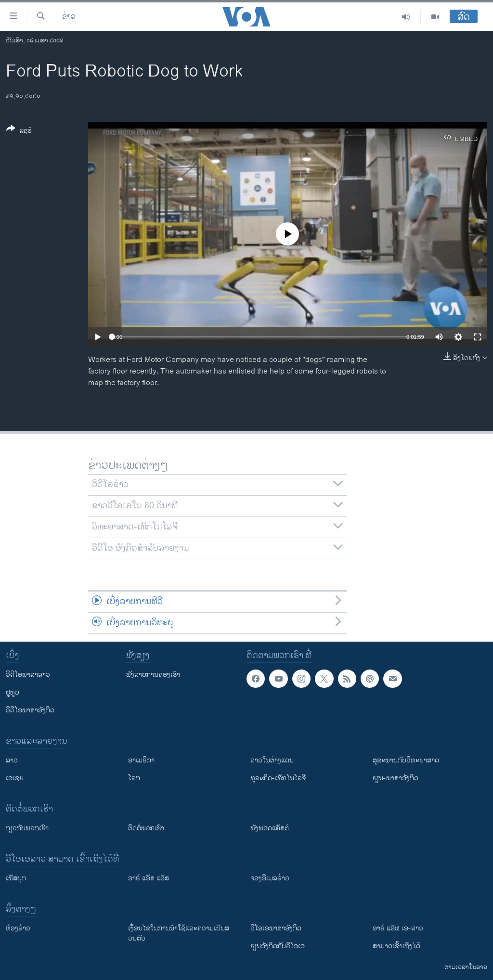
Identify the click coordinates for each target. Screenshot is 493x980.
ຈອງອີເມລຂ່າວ (270, 878)
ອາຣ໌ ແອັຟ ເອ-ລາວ (398, 928)
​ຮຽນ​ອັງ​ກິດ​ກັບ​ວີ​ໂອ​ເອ (278, 946)
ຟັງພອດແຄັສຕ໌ (270, 828)
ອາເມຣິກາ (141, 760)
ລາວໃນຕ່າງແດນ (272, 760)
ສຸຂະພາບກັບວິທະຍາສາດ (406, 760)
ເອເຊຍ (15, 778)
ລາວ (12, 760)
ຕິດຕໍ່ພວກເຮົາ (146, 828)
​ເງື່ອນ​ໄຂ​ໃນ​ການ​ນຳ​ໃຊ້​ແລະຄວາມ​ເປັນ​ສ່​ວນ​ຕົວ (179, 933)
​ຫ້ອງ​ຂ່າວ (18, 928)
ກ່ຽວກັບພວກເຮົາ (27, 828)
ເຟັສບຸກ (16, 878)
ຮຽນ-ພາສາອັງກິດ (396, 778)
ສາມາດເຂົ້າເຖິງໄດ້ (396, 946)
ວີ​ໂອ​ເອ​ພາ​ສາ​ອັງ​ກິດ (276, 928)
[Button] (19, 131)
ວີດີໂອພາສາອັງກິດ (30, 710)
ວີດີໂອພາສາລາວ (28, 675)
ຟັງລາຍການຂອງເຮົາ (153, 675)
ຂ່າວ (69, 17)
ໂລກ (134, 778)
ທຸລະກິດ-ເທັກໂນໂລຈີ (278, 778)
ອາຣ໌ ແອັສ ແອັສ (149, 878)
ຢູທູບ (13, 692)
